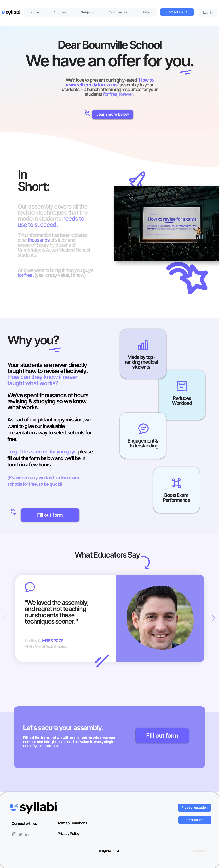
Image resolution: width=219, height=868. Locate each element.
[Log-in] (208, 13)
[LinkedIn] (27, 834)
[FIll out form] (162, 735)
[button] (113, 114)
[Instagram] (14, 834)
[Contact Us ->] (177, 12)
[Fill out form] (50, 515)
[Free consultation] (195, 808)
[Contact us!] (195, 820)
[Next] (214, 618)
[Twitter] (20, 834)
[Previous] (6, 618)
